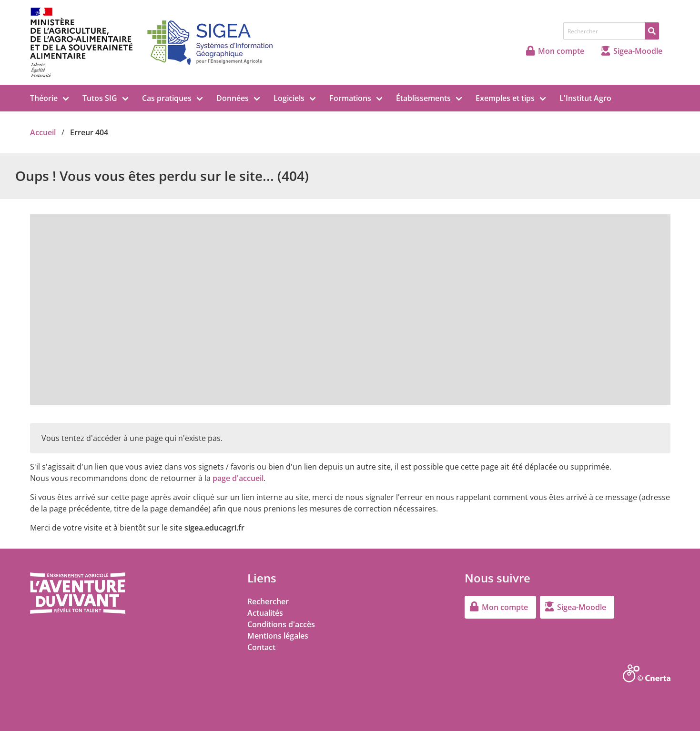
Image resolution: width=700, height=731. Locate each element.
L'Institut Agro (585, 98)
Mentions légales (278, 636)
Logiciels (289, 98)
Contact (261, 647)
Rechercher (268, 601)
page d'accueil (238, 478)
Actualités (265, 613)
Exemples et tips (505, 98)
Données (233, 98)
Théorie (44, 98)
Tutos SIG (100, 98)
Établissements (423, 98)
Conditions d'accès (281, 624)
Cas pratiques (167, 98)
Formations (350, 98)
